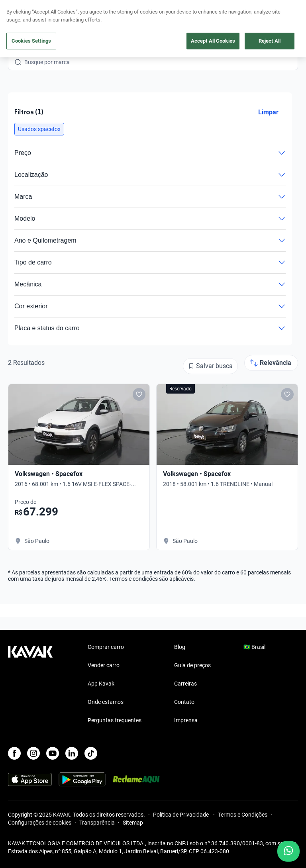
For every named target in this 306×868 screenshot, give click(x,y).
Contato (184, 702)
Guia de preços (192, 665)
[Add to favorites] (139, 394)
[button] (39, 129)
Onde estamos (106, 702)
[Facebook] (14, 753)
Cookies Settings (31, 41)
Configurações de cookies (40, 823)
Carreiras (185, 684)
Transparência (97, 823)
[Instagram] (33, 753)
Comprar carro (106, 647)
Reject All (270, 41)
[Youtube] (53, 753)
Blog (180, 647)
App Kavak (101, 684)
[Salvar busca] (210, 366)
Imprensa (186, 720)
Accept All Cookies (213, 41)
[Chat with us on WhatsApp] (288, 851)
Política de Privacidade (181, 815)
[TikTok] (91, 753)
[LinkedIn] (72, 753)
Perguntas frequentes (115, 720)
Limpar (268, 112)
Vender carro (104, 665)
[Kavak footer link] (30, 684)
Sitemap (133, 823)
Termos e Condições (243, 815)
